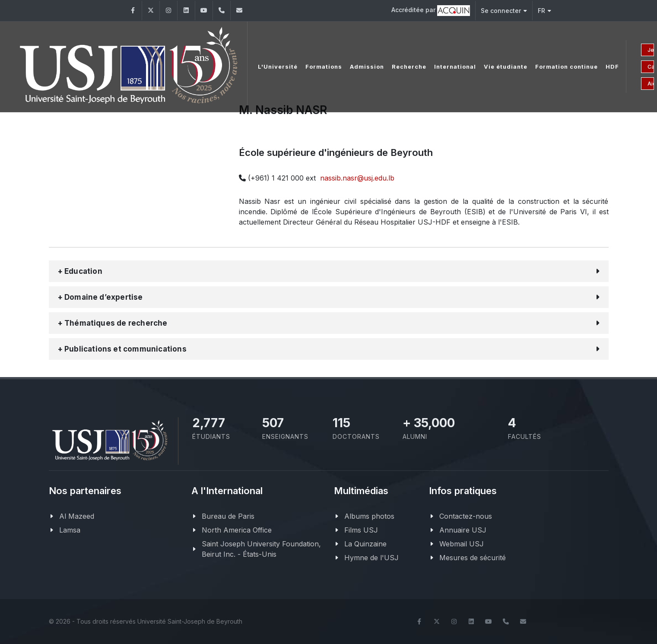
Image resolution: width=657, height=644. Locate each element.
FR (544, 11)
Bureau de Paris (228, 516)
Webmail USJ (462, 544)
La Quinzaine (365, 544)
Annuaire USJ (463, 530)
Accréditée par (431, 11)
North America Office (237, 530)
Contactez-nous (466, 516)
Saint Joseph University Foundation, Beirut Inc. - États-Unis (261, 549)
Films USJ (361, 530)
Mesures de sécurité (473, 558)
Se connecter (504, 11)
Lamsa (70, 530)
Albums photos (369, 516)
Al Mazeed (77, 516)
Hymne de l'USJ (371, 558)
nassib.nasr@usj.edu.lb (357, 178)
